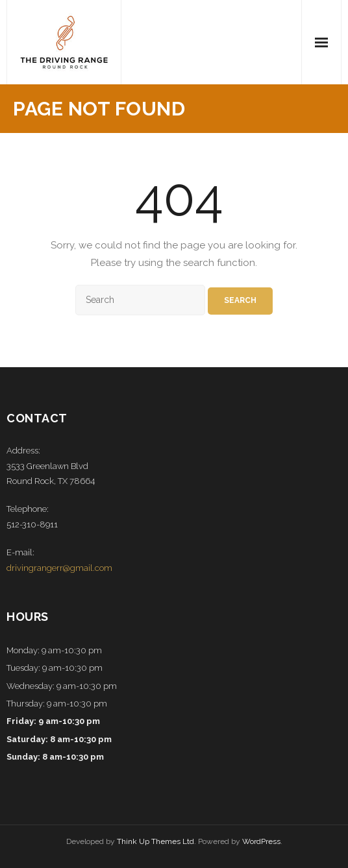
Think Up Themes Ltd (155, 841)
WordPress (261, 841)
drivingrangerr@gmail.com (59, 568)
